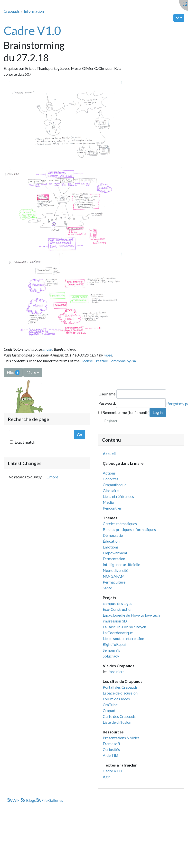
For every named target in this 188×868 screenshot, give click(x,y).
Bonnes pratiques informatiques (129, 529)
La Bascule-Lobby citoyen (124, 627)
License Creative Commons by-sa (108, 361)
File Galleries (50, 800)
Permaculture (114, 582)
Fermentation (114, 559)
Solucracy (111, 656)
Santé (107, 588)
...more (53, 477)
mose (47, 349)
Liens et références (118, 496)
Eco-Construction (118, 609)
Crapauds (12, 11)
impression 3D (115, 621)
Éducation (111, 541)
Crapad (109, 710)
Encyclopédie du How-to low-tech (131, 615)
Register (111, 421)
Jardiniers (116, 672)
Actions (109, 473)
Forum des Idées (116, 699)
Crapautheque (115, 485)
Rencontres (112, 508)
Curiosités (111, 749)
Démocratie (113, 535)
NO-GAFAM (114, 576)
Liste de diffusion (117, 722)
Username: (107, 394)
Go (80, 434)
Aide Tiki (110, 755)
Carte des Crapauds (119, 716)
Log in (158, 412)
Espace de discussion (120, 693)
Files (13, 372)
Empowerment (115, 553)
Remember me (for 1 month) (124, 412)
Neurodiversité (115, 570)
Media (108, 502)
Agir (106, 777)
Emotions (111, 547)
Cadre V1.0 (32, 31)
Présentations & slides (121, 738)
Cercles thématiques (120, 524)
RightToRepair (115, 644)
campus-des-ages (117, 603)
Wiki (14, 800)
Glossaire (111, 490)
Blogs (29, 800)
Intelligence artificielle (121, 564)
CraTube (110, 705)
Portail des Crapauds (120, 687)
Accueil (109, 453)
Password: (107, 403)
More (31, 372)
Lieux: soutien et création (123, 638)
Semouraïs (111, 650)
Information (34, 11)
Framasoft (112, 744)
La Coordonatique (118, 633)
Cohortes (111, 479)
